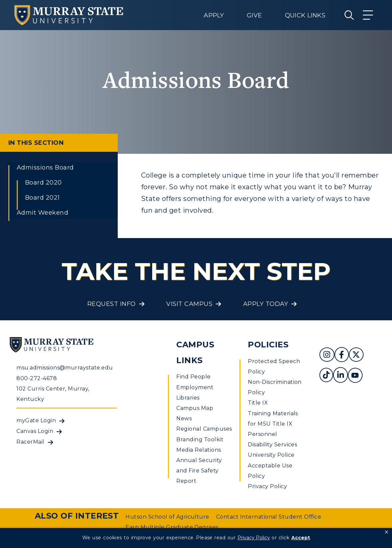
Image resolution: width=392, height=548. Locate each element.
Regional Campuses (204, 429)
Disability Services (272, 445)
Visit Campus (189, 304)
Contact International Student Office (269, 517)
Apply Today (266, 304)
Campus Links (195, 352)
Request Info (112, 304)
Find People (193, 377)
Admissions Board (45, 168)
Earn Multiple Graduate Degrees (172, 527)
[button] (386, 532)
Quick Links (305, 15)
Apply (214, 15)
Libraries (188, 398)
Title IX (258, 403)
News (184, 418)
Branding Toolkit (200, 440)
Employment (195, 387)
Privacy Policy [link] (254, 538)
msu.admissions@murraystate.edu (65, 368)
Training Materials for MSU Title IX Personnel (273, 424)
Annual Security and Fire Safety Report (199, 471)
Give (254, 15)
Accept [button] (301, 538)
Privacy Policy (267, 486)
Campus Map (195, 408)
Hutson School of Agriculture (167, 517)
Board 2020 (43, 183)
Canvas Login (35, 431)
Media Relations (199, 450)
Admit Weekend (42, 213)
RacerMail (30, 442)
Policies (268, 345)
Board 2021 (42, 198)
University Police (271, 455)
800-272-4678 (37, 378)
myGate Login (36, 420)
